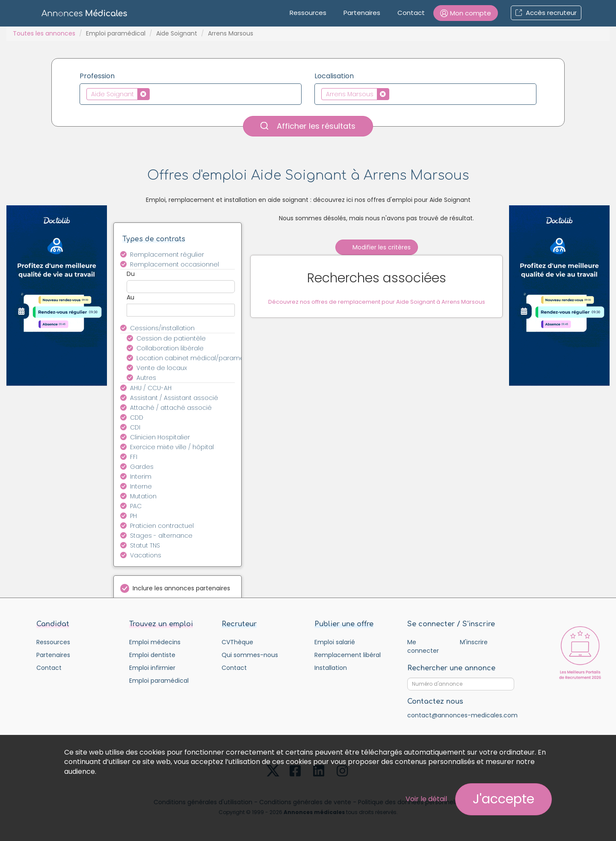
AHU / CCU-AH (151, 388)
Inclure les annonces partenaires (181, 588)
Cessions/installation (162, 328)
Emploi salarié (335, 642)
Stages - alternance (161, 536)
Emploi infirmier (152, 668)
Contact (411, 13)
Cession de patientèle (171, 338)
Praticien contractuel (162, 526)
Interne (141, 486)
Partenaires (362, 13)
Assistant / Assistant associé (174, 398)
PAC (136, 506)
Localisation (334, 76)
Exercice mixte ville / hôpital (172, 447)
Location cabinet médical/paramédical (191, 358)
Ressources (308, 13)
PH (133, 516)
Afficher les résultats (308, 126)
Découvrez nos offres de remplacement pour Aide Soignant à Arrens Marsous (377, 303)
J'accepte (503, 799)
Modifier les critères (377, 247)
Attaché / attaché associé (171, 408)
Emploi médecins (155, 642)
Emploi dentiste (152, 655)
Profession (97, 76)
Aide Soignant (177, 33)
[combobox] (191, 94)
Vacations (146, 555)
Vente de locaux (162, 368)
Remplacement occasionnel (175, 264)
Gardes (142, 467)
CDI (135, 427)
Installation (331, 668)
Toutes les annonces (44, 33)
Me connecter (423, 646)
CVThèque (237, 642)
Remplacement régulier (167, 255)
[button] (466, 13)
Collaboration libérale (170, 348)
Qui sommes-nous (250, 655)
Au (130, 297)
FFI (134, 457)
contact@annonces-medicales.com (462, 715)
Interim (141, 477)
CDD (137, 418)
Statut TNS (145, 545)
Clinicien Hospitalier (160, 437)
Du (131, 274)
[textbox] (154, 94)
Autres (146, 378)
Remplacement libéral (348, 655)
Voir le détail (426, 799)
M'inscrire (474, 642)
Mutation (143, 496)
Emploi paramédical (116, 33)
